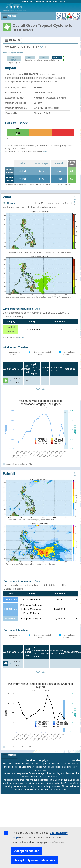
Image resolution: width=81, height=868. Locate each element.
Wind (23, 163)
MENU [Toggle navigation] (9, 16)
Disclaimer (30, 760)
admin (63, 1)
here (45, 152)
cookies (76, 760)
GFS (30, 57)
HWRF (44, 57)
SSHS (22, 338)
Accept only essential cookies (35, 860)
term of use (27, 1)
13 (10, 381)
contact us (39, 1)
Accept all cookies (27, 851)
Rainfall (59, 163)
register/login (52, 1)
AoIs (38, 309)
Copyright (43, 760)
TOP (75, 199)
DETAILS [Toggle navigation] (12, 40)
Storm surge (41, 163)
